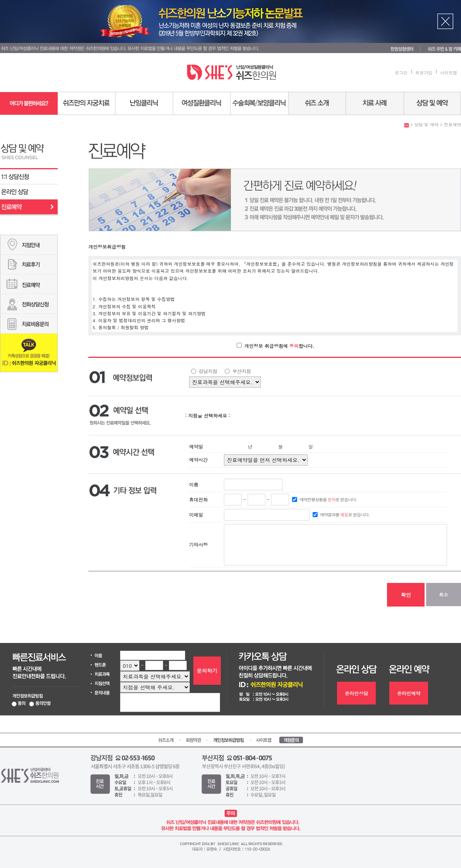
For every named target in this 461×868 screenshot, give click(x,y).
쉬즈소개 (317, 103)
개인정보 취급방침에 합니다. (279, 345)
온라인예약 (409, 693)
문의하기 (207, 671)
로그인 (401, 73)
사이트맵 (449, 73)
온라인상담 (29, 192)
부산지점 (241, 371)
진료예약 (29, 207)
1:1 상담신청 (29, 177)
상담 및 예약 (433, 103)
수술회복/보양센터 (260, 103)
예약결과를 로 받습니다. (344, 515)
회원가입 (424, 73)
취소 (444, 594)
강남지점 (207, 371)
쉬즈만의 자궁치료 (87, 103)
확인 (406, 595)
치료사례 (375, 103)
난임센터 (144, 103)
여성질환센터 (202, 103)
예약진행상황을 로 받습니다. (328, 499)
